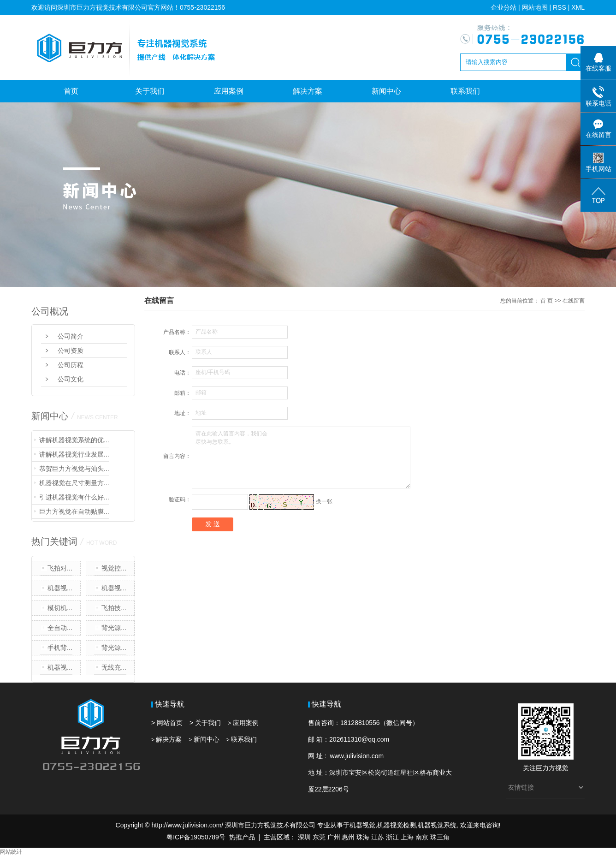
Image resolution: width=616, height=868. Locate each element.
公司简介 (71, 336)
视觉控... (114, 568)
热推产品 (242, 837)
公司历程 (71, 365)
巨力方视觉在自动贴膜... (74, 511)
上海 (407, 837)
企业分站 (503, 7)
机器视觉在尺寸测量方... (74, 483)
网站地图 (535, 7)
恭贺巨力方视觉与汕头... (74, 469)
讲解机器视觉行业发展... (74, 454)
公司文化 (71, 379)
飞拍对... (60, 568)
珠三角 (440, 837)
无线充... (114, 667)
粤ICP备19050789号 (196, 837)
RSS (560, 7)
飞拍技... (114, 608)
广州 (334, 837)
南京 (422, 837)
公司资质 (71, 351)
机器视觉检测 (397, 825)
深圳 (304, 837)
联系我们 (465, 91)
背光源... (114, 628)
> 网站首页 (167, 723)
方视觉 (558, 768)
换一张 (324, 501)
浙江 (392, 837)
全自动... (60, 628)
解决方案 (308, 91)
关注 (529, 768)
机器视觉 (362, 825)
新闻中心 (386, 91)
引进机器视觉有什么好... (74, 497)
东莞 (319, 837)
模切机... (60, 608)
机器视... (60, 588)
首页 (71, 91)
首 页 (547, 301)
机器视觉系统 (437, 825)
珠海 (363, 837)
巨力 (542, 768)
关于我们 (150, 91)
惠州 (348, 837)
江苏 (378, 837)
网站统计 (11, 852)
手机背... (60, 648)
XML (578, 7)
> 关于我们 (205, 723)
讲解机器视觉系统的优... (74, 440)
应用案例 (229, 91)
